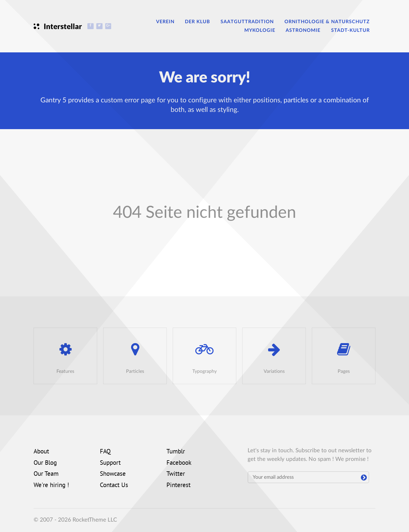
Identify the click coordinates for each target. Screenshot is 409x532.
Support (110, 463)
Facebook (179, 463)
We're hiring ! (51, 486)
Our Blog (45, 463)
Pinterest (178, 486)
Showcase (113, 474)
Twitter (176, 474)
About (41, 452)
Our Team (46, 474)
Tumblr (176, 452)
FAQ (105, 452)
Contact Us (114, 486)
